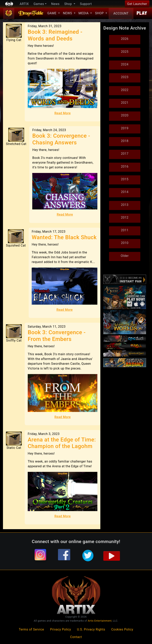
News (55, 4)
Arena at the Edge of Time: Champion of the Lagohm (62, 443)
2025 (125, 52)
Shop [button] (69, 4)
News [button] (68, 13)
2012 (125, 217)
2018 (125, 141)
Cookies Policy (122, 629)
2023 (125, 77)
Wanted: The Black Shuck (64, 237)
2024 (125, 64)
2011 (125, 230)
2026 (125, 39)
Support (86, 4)
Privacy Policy (61, 629)
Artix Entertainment (100, 621)
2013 (125, 205)
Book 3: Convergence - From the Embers (57, 336)
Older (125, 256)
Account (121, 13)
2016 (125, 167)
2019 (125, 128)
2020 (125, 115)
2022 (125, 90)
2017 (125, 154)
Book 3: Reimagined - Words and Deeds (55, 35)
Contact (76, 637)
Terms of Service (31, 629)
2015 (125, 179)
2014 (125, 192)
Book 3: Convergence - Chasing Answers (61, 139)
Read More (63, 113)
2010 (125, 243)
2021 (125, 103)
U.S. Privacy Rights (91, 629)
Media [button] (84, 13)
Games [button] (39, 4)
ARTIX (24, 4)
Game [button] (52, 13)
